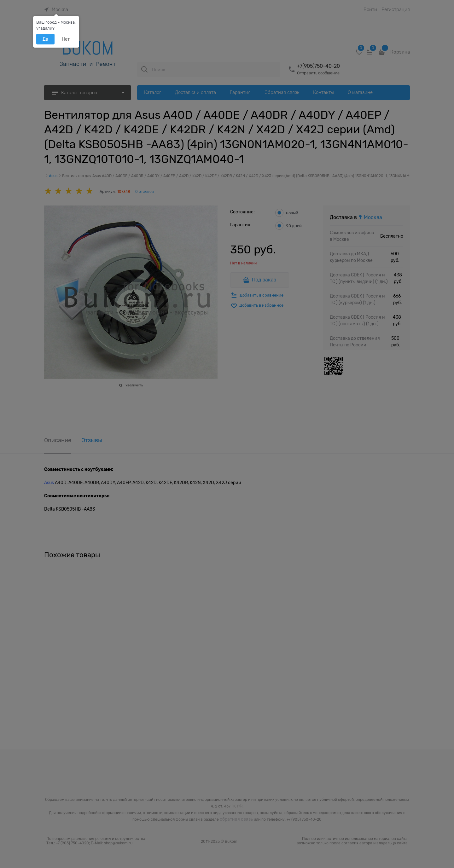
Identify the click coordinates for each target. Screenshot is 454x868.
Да (45, 39)
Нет (66, 39)
